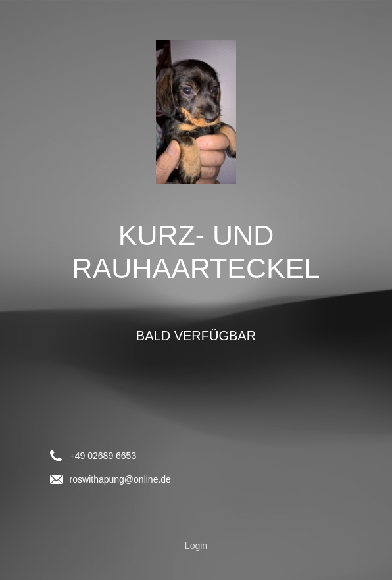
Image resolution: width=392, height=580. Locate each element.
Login (196, 546)
